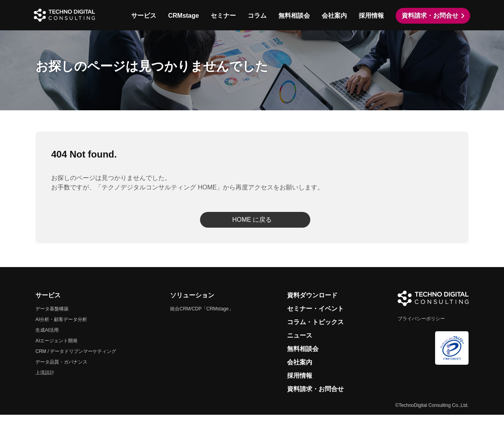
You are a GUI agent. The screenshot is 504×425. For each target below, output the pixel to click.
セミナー (222, 16)
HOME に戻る (252, 230)
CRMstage (182, 16)
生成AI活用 (47, 340)
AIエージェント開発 (57, 351)
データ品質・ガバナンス (61, 372)
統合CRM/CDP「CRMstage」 (202, 319)
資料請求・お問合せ (428, 16)
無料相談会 (293, 16)
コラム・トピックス (315, 332)
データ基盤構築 (52, 319)
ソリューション (192, 305)
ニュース (300, 346)
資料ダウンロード (312, 305)
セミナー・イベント (315, 319)
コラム (256, 16)
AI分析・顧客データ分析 (61, 330)
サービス (142, 16)
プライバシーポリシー (421, 329)
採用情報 (370, 16)
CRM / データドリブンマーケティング (76, 362)
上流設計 (45, 383)
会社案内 (333, 16)
